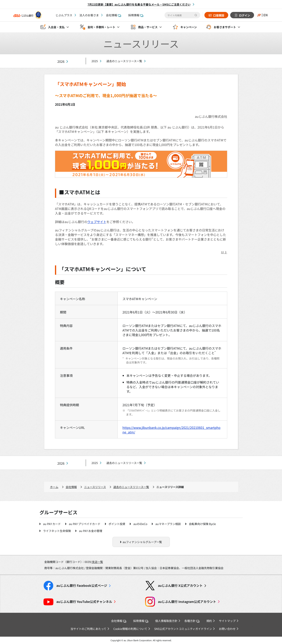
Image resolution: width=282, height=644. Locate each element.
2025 (95, 61)
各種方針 (192, 621)
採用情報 (136, 15)
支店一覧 (97, 562)
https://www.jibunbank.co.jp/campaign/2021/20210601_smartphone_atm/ (171, 430)
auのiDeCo (140, 524)
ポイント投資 (117, 524)
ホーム (54, 487)
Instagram (187, 602)
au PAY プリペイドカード (85, 524)
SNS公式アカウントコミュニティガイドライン (183, 629)
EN (266, 15)
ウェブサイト (97, 222)
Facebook (82, 585)
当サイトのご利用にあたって (88, 629)
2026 (61, 61)
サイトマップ (227, 621)
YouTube (84, 602)
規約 (209, 621)
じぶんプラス (64, 15)
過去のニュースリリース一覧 (124, 61)
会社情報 (114, 15)
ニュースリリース (95, 487)
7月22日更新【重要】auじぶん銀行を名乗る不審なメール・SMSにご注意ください (139, 4)
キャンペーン (189, 27)
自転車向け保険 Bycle (202, 524)
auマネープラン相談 (168, 524)
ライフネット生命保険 (57, 531)
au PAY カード (52, 524)
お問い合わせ (227, 629)
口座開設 (219, 15)
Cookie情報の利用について (130, 629)
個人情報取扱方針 (166, 621)
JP (259, 15)
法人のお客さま (89, 15)
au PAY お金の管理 (91, 531)
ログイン (244, 15)
